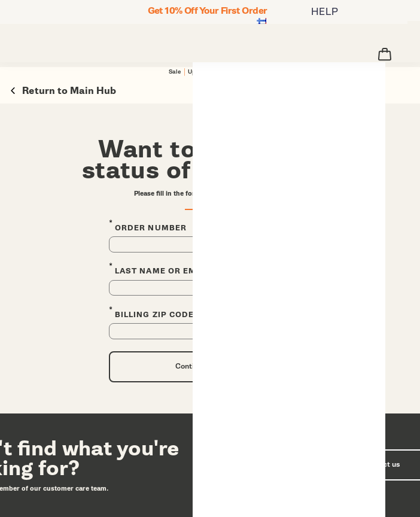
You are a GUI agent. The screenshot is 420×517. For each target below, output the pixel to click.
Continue (191, 366)
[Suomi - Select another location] (261, 22)
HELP (325, 12)
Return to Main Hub (63, 91)
